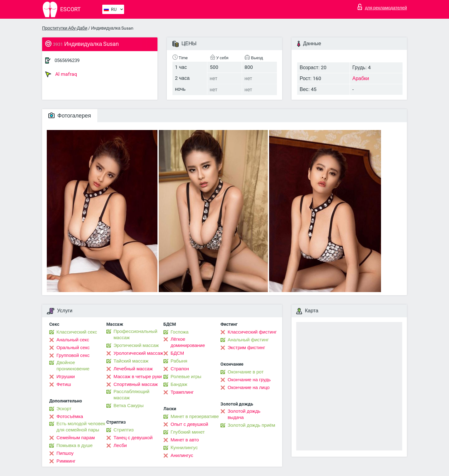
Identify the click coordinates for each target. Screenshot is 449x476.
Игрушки (66, 377)
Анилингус (182, 455)
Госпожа (180, 332)
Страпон (180, 369)
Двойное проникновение (73, 366)
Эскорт (64, 409)
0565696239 (67, 60)
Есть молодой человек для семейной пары (81, 427)
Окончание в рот (246, 372)
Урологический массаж (138, 353)
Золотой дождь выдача (244, 414)
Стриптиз (124, 430)
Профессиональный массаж (135, 334)
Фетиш (64, 384)
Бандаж (179, 384)
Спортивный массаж (136, 384)
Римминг (66, 461)
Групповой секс (73, 355)
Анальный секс (73, 340)
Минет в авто (185, 440)
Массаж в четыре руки (138, 377)
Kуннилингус (184, 448)
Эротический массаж (136, 345)
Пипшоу (65, 453)
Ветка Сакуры (128, 406)
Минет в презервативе (195, 416)
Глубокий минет (188, 432)
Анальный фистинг (248, 340)
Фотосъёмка (70, 416)
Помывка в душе (75, 445)
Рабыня (179, 361)
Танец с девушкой (133, 438)
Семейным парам (76, 438)
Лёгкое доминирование (188, 342)
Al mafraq (61, 74)
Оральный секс (73, 348)
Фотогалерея (70, 115)
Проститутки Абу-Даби (65, 28)
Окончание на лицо (249, 387)
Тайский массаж (131, 361)
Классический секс (77, 332)
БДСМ (177, 353)
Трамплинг (182, 392)
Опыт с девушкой (189, 424)
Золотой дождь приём (251, 425)
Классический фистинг (252, 332)
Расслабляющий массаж (131, 395)
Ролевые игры (186, 377)
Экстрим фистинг (246, 348)
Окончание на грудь (249, 380)
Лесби (120, 445)
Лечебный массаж (133, 369)
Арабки (361, 78)
